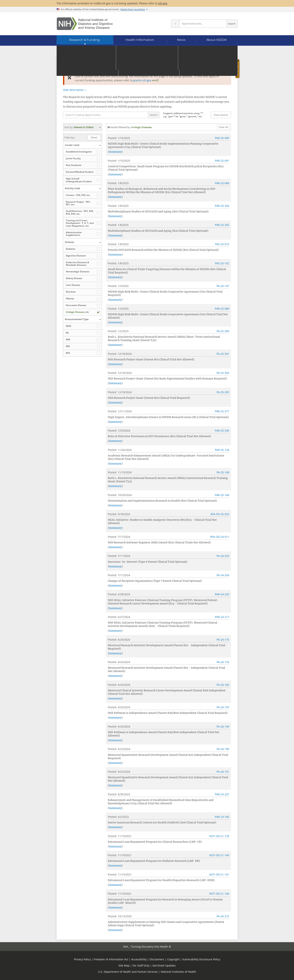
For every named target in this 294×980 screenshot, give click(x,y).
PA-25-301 (223, 354)
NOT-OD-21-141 (219, 874)
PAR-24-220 (222, 594)
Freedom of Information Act (111, 959)
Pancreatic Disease (76, 305)
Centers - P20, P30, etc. (78, 195)
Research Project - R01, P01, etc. (78, 203)
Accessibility (139, 959)
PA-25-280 (223, 331)
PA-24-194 (223, 726)
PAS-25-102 (222, 263)
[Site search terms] (203, 24)
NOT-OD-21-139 (219, 836)
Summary (115, 152)
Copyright (173, 959)
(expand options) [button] (82, 127)
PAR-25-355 (222, 225)
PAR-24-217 (222, 617)
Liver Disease (73, 285)
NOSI (69, 326)
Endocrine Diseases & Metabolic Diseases (77, 264)
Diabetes (71, 249)
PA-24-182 (223, 685)
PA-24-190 (223, 749)
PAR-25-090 (222, 138)
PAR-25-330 (222, 431)
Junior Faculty (73, 158)
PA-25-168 (223, 472)
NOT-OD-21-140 (219, 855)
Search (232, 24)
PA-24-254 (223, 575)
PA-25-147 (223, 286)
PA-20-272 (223, 916)
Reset (94, 137)
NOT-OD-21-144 (219, 894)
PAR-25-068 (222, 183)
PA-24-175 (223, 640)
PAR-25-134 (222, 450)
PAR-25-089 (222, 309)
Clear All (223, 127)
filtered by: (124, 127)
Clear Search (221, 115)
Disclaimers (157, 959)
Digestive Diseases (76, 256)
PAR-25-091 (222, 161)
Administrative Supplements (74, 234)
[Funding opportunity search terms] (106, 115)
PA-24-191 (223, 772)
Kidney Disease (74, 278)
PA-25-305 (223, 392)
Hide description (73, 90)
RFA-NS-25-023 (220, 514)
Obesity (70, 298)
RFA (68, 353)
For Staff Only (141, 965)
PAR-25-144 (222, 495)
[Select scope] (175, 24)
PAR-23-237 (222, 794)
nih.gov (163, 3)
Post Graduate (74, 165)
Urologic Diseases (77, 312)
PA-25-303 (223, 373)
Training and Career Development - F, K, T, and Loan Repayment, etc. (80, 223)
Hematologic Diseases (78, 272)
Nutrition (71, 292)
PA (67, 333)
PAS (68, 346)
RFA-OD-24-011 (220, 537)
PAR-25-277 (222, 411)
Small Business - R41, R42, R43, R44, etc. (80, 212)
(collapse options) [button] (82, 145)
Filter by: (70, 137)
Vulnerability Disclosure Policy (201, 959)
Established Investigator (79, 152)
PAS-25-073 (222, 244)
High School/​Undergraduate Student (79, 180)
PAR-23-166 (222, 817)
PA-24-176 (223, 662)
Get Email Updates (164, 965)
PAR (68, 339)
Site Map (124, 965)
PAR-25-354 (222, 206)
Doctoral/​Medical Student (80, 172)
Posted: (112, 138)
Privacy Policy (82, 959)
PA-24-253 (223, 556)
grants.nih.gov (142, 80)
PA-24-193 (223, 707)
